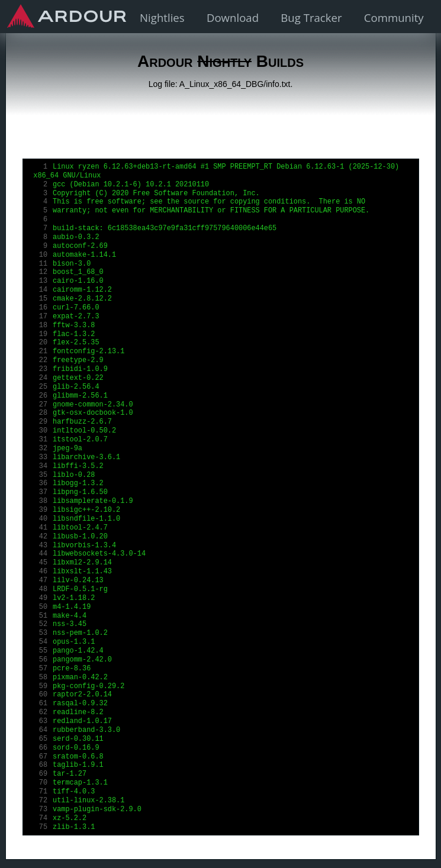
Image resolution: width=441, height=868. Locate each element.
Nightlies (162, 17)
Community (394, 17)
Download (233, 17)
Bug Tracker (311, 17)
